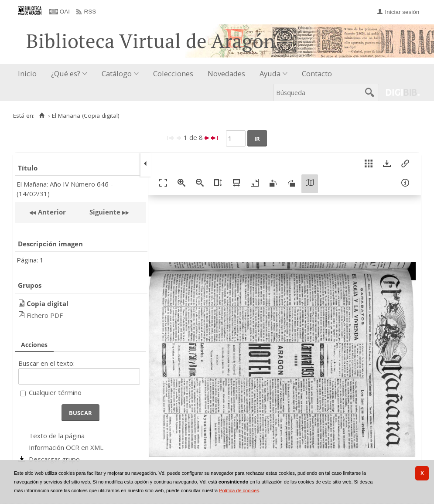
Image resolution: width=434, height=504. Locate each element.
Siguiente (105, 212)
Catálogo (117, 73)
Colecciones (173, 73)
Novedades (226, 73)
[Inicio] (42, 116)
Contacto (317, 73)
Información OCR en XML (66, 447)
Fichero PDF (45, 315)
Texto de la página (57, 436)
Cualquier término (55, 392)
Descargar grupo (54, 459)
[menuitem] (29, 74)
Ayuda (270, 73)
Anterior (51, 212)
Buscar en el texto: (46, 363)
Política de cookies (239, 490)
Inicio (27, 73)
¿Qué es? (66, 73)
